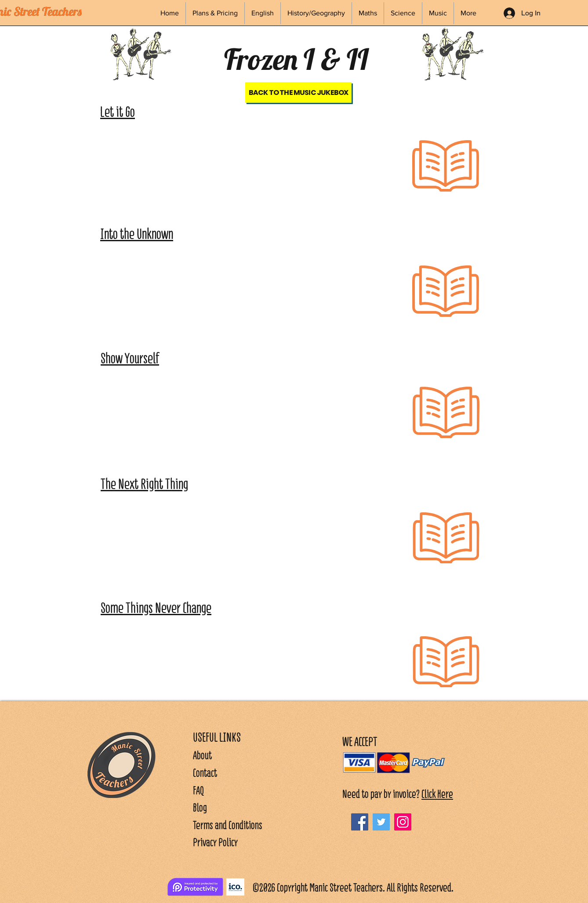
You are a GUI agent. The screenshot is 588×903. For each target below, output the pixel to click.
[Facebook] (360, 822)
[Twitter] (381, 822)
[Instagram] (403, 822)
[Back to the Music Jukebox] (298, 92)
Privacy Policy (215, 842)
